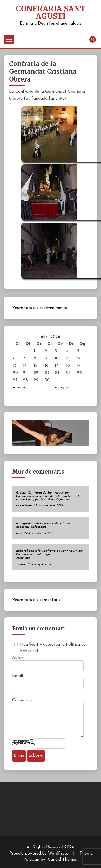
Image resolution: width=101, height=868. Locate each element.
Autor (18, 658)
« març (20, 387)
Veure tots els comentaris (36, 600)
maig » (61, 387)
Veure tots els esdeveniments (40, 308)
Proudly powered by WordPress (39, 854)
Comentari (22, 700)
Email (18, 676)
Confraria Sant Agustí (51, 13)
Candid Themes (62, 860)
